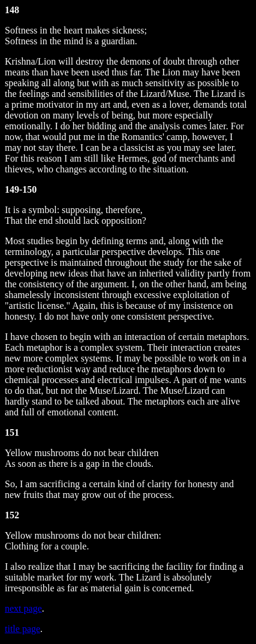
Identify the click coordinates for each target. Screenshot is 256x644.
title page (22, 629)
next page (23, 608)
